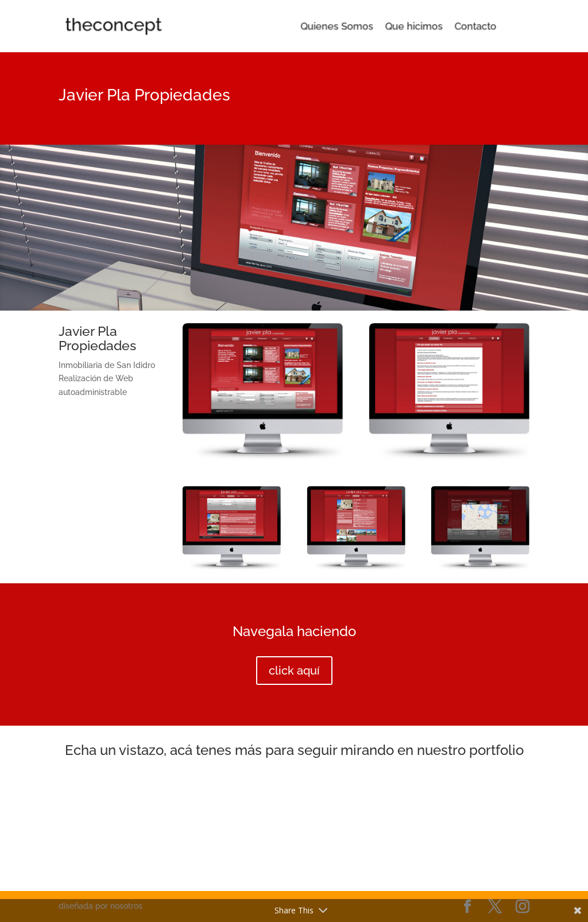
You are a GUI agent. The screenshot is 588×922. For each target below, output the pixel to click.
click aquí (294, 671)
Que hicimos (399, 27)
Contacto (449, 27)
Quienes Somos (337, 27)
